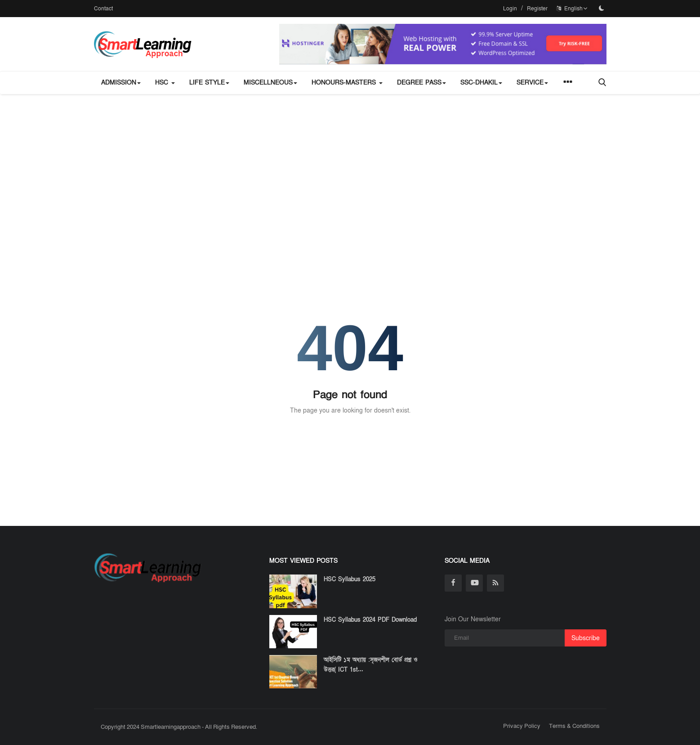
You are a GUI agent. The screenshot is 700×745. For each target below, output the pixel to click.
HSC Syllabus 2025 (350, 579)
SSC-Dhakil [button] (481, 83)
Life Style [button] (209, 83)
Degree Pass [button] (421, 83)
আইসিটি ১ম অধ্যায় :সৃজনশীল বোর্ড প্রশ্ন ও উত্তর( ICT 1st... (371, 665)
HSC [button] (165, 83)
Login (510, 9)
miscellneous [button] (270, 83)
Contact (103, 9)
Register (537, 9)
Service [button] (532, 83)
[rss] (495, 583)
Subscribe (586, 638)
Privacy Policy (522, 726)
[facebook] (453, 583)
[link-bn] (443, 44)
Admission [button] (121, 83)
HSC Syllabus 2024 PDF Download (370, 620)
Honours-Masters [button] (347, 83)
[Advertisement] (350, 162)
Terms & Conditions (574, 726)
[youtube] (474, 583)
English (572, 9)
